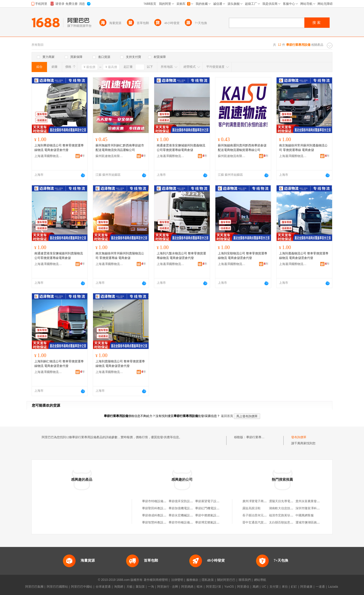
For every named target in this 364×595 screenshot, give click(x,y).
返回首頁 (227, 416)
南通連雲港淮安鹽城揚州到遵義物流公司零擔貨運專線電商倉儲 (181, 148)
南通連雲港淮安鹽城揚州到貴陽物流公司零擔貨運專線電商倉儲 (59, 256)
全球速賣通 (103, 587)
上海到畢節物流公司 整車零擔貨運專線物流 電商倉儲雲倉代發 (59, 148)
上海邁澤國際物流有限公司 (48, 156)
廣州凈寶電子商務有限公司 (261, 501)
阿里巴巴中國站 (82, 587)
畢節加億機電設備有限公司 (187, 508)
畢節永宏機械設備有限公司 (187, 515)
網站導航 (260, 580)
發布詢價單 (299, 437)
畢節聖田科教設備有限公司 (160, 508)
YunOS (229, 587)
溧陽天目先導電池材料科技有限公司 (293, 501)
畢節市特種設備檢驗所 (184, 522)
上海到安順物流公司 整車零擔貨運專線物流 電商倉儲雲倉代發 (243, 256)
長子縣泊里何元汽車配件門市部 (264, 515)
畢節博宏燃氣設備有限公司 (213, 522)
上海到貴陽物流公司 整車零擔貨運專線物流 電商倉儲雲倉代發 (120, 364)
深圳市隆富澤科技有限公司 (314, 508)
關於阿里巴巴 (226, 580)
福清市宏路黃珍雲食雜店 (286, 515)
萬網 (256, 587)
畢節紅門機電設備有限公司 (213, 508)
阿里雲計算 (214, 587)
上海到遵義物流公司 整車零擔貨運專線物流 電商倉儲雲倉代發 (304, 256)
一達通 (320, 587)
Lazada (333, 587)
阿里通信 (243, 587)
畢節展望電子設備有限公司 (213, 501)
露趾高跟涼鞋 (252, 508)
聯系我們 (245, 580)
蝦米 (200, 587)
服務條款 (192, 580)
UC (264, 587)
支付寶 (274, 587)
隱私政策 (208, 580)
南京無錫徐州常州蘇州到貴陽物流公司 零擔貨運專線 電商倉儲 (120, 256)
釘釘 (294, 587)
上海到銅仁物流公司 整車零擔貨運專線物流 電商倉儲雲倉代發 (59, 364)
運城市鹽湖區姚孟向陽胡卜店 (315, 522)
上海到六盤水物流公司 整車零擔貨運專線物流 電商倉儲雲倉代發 (181, 256)
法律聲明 (177, 580)
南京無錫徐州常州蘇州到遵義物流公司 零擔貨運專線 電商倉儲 (303, 148)
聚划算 (140, 587)
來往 (285, 587)
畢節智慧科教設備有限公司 (160, 522)
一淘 (151, 587)
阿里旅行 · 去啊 (168, 587)
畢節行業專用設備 (258, 437)
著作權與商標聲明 (156, 580)
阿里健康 (306, 587)
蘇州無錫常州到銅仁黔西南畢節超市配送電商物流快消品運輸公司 (120, 148)
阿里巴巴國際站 (57, 587)
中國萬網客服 (305, 515)
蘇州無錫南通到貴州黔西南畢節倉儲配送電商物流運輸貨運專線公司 (242, 148)
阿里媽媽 (187, 587)
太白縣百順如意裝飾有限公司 (289, 522)
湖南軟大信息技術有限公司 (287, 508)
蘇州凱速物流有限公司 (109, 156)
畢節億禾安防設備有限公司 (187, 501)
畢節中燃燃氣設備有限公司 (213, 515)
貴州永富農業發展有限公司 (314, 501)
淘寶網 (119, 587)
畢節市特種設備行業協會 (159, 501)
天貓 (129, 587)
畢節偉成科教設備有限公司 (160, 515)
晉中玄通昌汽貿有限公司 (259, 522)
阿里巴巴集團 (34, 587)
